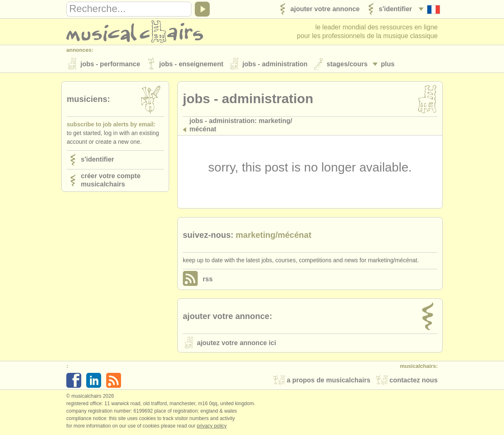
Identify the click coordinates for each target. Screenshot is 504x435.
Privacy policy (212, 426)
